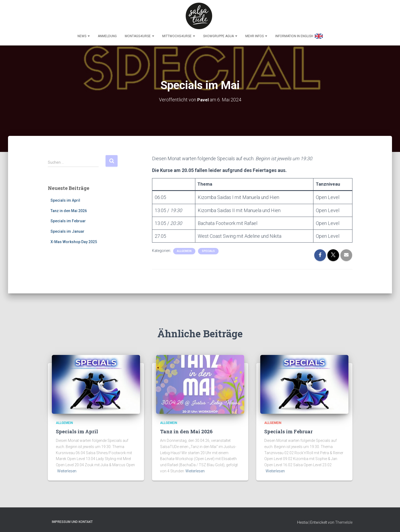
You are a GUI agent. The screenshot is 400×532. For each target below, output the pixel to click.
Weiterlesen (67, 469)
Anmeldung (107, 34)
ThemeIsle (344, 520)
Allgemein (184, 249)
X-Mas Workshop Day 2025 (74, 239)
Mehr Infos (256, 34)
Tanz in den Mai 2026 (69, 208)
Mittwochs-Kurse (179, 34)
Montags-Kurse (139, 34)
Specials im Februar (68, 219)
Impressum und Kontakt (72, 519)
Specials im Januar (67, 229)
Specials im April (65, 198)
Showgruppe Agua (220, 34)
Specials (208, 249)
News (84, 34)
